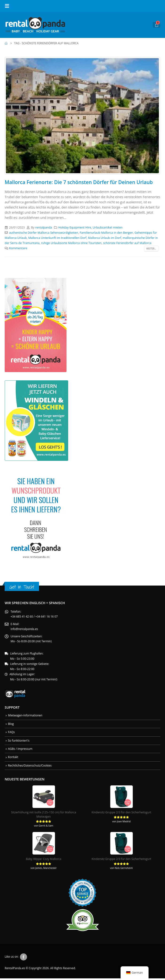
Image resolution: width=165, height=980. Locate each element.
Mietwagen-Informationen (25, 717)
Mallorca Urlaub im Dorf (104, 238)
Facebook (24, 959)
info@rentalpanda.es (24, 629)
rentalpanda (44, 227)
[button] (8, 6)
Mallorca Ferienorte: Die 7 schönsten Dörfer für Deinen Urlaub (79, 182)
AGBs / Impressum (20, 750)
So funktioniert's (19, 742)
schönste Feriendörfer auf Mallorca (127, 243)
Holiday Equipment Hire (75, 227)
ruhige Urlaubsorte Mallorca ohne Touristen (71, 243)
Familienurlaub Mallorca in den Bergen (106, 233)
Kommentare (18, 248)
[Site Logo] (35, 25)
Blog (11, 725)
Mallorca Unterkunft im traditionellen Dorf (57, 238)
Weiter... (151, 249)
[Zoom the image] (36, 280)
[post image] (82, 116)
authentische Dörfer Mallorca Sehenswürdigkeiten (44, 233)
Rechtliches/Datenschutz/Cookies (30, 767)
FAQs (11, 733)
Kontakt (13, 758)
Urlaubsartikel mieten (108, 227)
